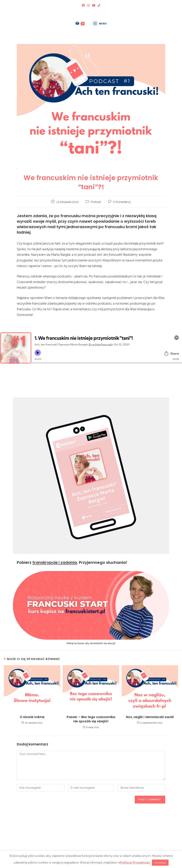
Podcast (96, 202)
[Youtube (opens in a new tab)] (94, 6)
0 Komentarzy (122, 202)
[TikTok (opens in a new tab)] (99, 6)
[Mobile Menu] (100, 24)
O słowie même (32, 717)
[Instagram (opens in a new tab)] (88, 6)
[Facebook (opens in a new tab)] (83, 6)
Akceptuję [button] (160, 863)
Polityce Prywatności (135, 863)
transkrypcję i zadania (55, 562)
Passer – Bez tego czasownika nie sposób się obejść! (91, 719)
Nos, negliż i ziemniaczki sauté (150, 717)
